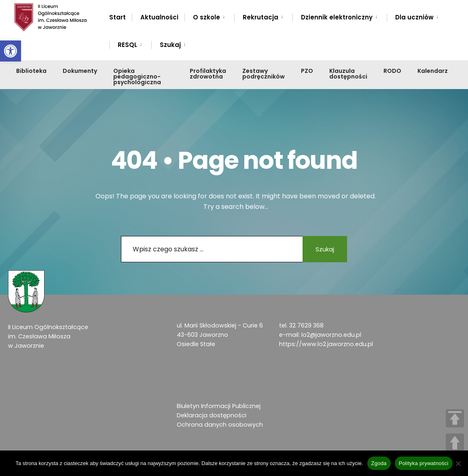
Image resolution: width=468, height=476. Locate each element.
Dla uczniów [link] (414, 17)
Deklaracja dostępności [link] (212, 415)
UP (455, 443)
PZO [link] (307, 71)
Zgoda (379, 463)
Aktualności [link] (159, 17)
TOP (455, 418)
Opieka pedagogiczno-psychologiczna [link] (137, 76)
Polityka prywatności (424, 463)
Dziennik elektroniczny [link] (337, 17)
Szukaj (325, 249)
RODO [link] (392, 71)
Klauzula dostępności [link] (348, 74)
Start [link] (118, 17)
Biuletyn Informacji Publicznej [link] (219, 406)
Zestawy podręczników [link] (264, 74)
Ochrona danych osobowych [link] (220, 425)
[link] (11, 51)
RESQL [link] (127, 45)
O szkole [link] (206, 17)
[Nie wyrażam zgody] (458, 463)
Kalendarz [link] (433, 71)
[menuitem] (209, 16)
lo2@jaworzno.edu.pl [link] (331, 335)
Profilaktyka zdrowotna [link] (208, 74)
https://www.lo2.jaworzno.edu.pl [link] (326, 344)
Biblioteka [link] (31, 71)
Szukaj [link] (170, 45)
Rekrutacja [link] (260, 17)
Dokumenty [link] (80, 71)
